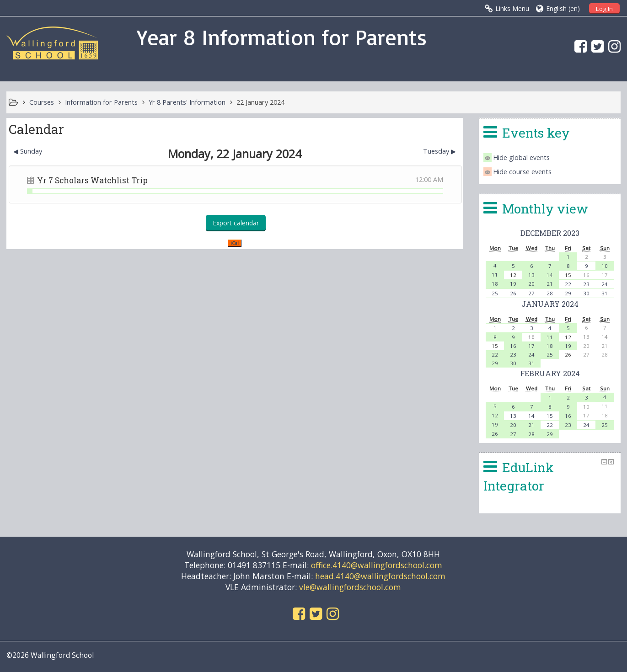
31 (605, 293)
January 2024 (550, 304)
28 (550, 293)
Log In (604, 9)
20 (531, 284)
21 (550, 284)
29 (568, 293)
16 (513, 346)
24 (605, 284)
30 (586, 293)
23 (586, 284)
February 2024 (550, 373)
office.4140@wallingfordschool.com (377, 565)
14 (550, 275)
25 (495, 293)
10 (605, 266)
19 (513, 284)
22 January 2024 (260, 102)
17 (531, 346)
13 (531, 275)
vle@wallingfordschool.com (350, 587)
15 (550, 416)
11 (495, 275)
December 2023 (550, 233)
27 (531, 293)
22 (568, 284)
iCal (235, 243)
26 (513, 293)
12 (495, 415)
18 (495, 284)
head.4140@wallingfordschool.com (380, 576)
